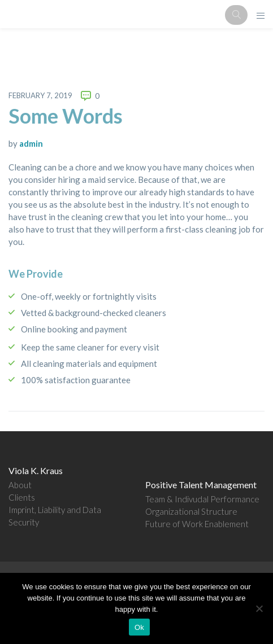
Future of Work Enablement (197, 524)
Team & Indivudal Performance (202, 499)
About (20, 485)
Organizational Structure (191, 511)
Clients (22, 497)
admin (31, 143)
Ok (139, 627)
